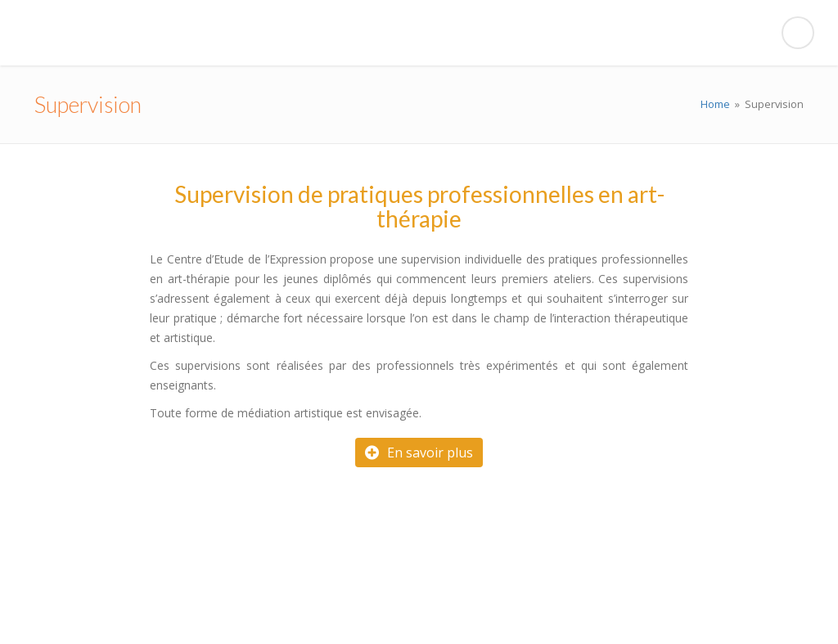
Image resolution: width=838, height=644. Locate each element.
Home (715, 104)
